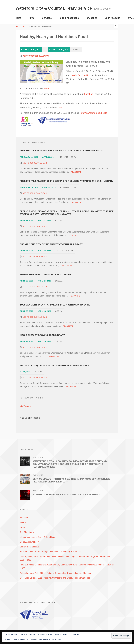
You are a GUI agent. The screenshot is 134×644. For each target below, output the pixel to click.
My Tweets (25, 406)
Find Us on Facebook (31, 418)
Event (24, 26)
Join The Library (27, 532)
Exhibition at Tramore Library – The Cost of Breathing (66, 495)
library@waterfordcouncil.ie (93, 113)
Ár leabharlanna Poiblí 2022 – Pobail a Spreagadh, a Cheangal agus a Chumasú (56, 573)
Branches (92, 18)
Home (18, 18)
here (46, 89)
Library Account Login (29, 542)
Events (23, 522)
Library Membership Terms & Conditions (38, 537)
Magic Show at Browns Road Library (42, 335)
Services (47, 18)
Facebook (89, 94)
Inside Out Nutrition (80, 75)
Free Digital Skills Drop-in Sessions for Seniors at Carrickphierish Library (66, 181)
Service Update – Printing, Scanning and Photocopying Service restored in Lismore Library (71, 480)
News (32, 18)
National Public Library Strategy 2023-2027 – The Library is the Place (50, 552)
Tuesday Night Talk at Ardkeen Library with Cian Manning (55, 305)
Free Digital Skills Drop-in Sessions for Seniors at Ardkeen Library (62, 151)
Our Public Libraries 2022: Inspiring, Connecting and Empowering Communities (55, 578)
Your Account (112, 18)
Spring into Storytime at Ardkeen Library (45, 274)
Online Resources (69, 18)
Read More (76, 172)
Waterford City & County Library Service (54, 8)
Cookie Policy (56, 639)
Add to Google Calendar (36, 56)
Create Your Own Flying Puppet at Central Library (51, 244)
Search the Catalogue (29, 547)
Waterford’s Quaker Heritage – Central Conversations (54, 365)
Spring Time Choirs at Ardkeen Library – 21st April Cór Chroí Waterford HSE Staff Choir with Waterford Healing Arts (67, 213)
